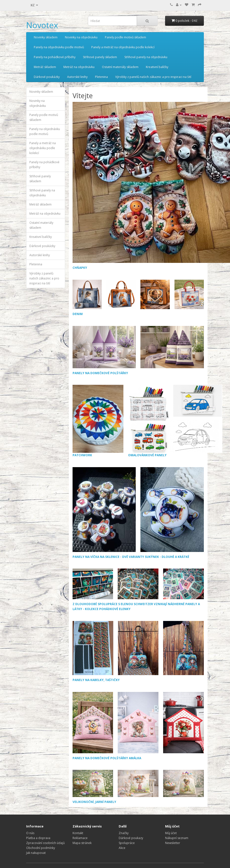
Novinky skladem (46, 37)
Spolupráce (127, 843)
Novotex (42, 25)
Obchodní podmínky (41, 848)
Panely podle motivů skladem (125, 37)
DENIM (78, 314)
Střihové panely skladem (100, 57)
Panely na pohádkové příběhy (55, 57)
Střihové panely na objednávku (146, 57)
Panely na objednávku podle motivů (59, 47)
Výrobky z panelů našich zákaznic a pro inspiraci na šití (153, 77)
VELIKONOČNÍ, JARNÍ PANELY (94, 802)
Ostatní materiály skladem (120, 67)
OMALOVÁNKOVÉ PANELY (175, 421)
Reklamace (80, 838)
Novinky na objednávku (81, 37)
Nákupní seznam (177, 838)
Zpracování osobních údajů (45, 843)
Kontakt (78, 833)
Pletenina (101, 77)
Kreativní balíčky (157, 67)
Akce (122, 848)
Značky (124, 833)
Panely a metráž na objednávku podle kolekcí (123, 47)
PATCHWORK (98, 421)
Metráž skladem (45, 67)
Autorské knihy (77, 77)
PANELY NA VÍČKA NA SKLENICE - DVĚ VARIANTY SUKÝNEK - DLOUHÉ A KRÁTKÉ (131, 557)
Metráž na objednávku (79, 67)
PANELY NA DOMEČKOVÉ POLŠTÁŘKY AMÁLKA (107, 758)
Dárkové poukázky (47, 77)
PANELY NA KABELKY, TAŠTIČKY (96, 680)
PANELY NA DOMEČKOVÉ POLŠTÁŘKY (100, 373)
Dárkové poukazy (131, 838)
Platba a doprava (38, 838)
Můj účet (171, 833)
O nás (30, 833)
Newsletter (173, 843)
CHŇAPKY (80, 268)
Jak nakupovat (36, 853)
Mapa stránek (82, 843)
